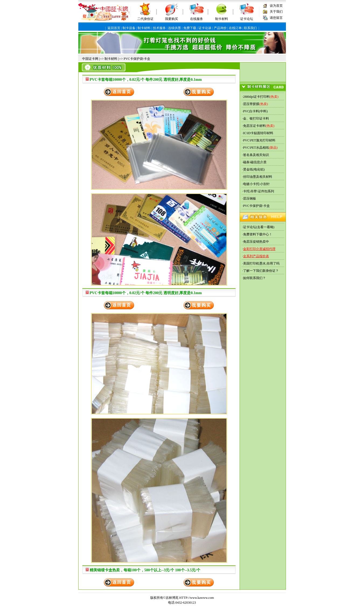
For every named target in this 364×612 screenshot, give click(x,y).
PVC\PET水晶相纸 (256, 148)
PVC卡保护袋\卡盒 (137, 59)
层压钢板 (250, 199)
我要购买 (171, 19)
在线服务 (197, 19)
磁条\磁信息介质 (255, 162)
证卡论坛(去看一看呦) (259, 227)
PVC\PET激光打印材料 (259, 140)
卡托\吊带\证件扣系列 (259, 191)
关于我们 (276, 12)
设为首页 (276, 6)
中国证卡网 (90, 59)
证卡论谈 (205, 28)
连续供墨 (174, 28)
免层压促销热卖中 (256, 242)
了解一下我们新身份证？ (261, 271)
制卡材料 (222, 19)
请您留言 (276, 18)
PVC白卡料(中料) (255, 111)
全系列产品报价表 (256, 256)
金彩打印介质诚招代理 (259, 249)
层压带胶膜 (251, 104)
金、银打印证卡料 (256, 119)
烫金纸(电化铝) (254, 169)
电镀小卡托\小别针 (256, 184)
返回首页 (114, 28)
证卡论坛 (247, 19)
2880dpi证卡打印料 (256, 97)
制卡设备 (129, 28)
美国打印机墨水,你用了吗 (261, 263)
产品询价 (220, 28)
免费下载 (190, 28)
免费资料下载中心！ (258, 234)
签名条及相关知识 (256, 155)
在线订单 (235, 28)
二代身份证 (145, 19)
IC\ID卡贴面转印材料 (258, 133)
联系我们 (250, 28)
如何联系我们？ (254, 278)
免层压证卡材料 (254, 126)
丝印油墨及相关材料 (258, 177)
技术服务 (159, 28)
